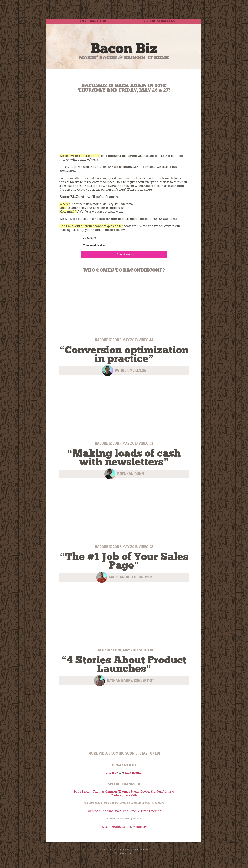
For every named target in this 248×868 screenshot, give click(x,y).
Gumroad (93, 811)
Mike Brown (83, 792)
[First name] (124, 238)
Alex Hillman (134, 773)
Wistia (106, 827)
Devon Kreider (151, 792)
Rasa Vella (130, 795)
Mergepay (140, 827)
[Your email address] (124, 245)
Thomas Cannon (105, 792)
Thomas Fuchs (129, 792)
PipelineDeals (111, 811)
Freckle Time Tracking (146, 811)
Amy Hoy (111, 773)
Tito (125, 811)
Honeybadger (122, 827)
